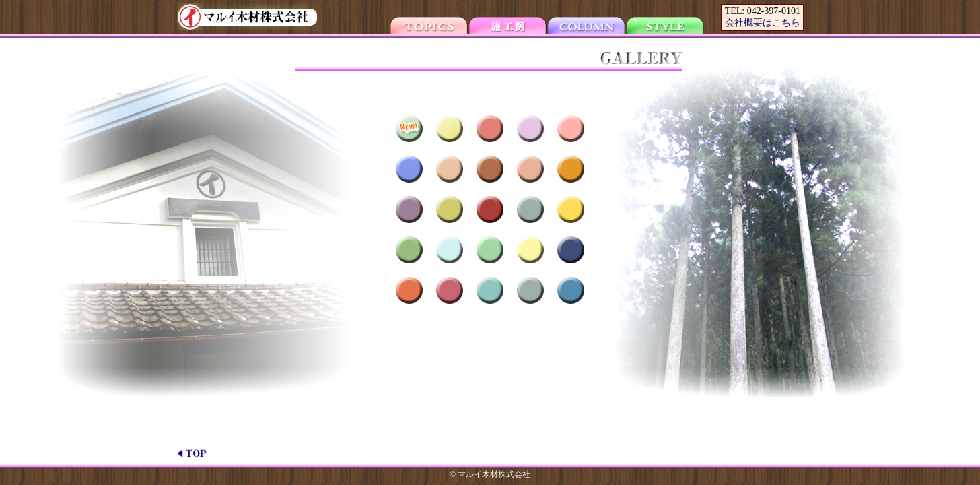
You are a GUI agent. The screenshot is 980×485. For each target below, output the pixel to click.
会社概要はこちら (763, 23)
